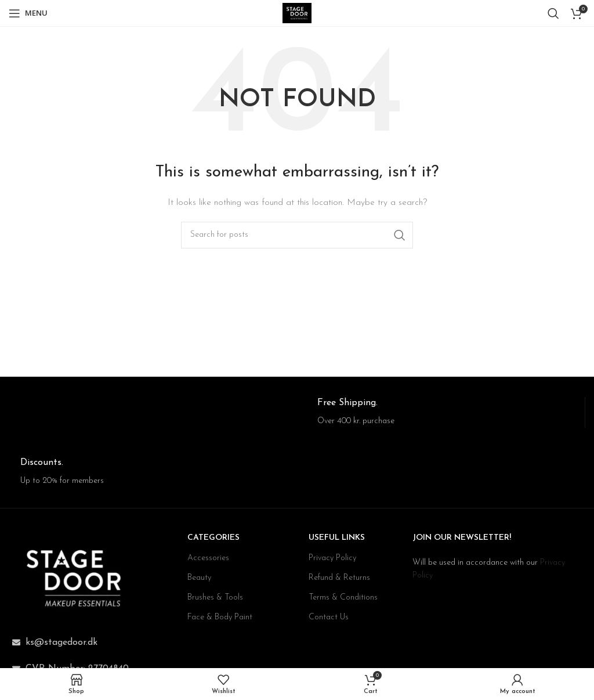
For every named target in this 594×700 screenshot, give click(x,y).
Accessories (208, 558)
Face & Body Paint (220, 617)
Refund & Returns (339, 578)
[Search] (553, 13)
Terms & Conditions (343, 598)
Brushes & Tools (215, 598)
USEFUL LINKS (337, 538)
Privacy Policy (332, 558)
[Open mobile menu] (28, 13)
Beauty (199, 578)
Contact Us (329, 617)
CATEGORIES (213, 538)
